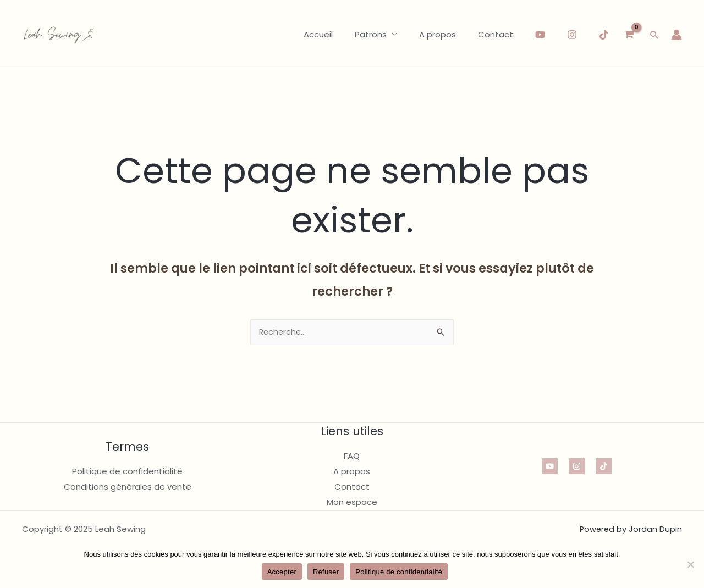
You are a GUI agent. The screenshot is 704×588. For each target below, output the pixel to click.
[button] (654, 35)
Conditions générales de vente (128, 487)
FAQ (352, 457)
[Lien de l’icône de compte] (676, 35)
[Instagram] (572, 35)
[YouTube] (540, 35)
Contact (498, 34)
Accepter (282, 572)
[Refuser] (690, 564)
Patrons (384, 34)
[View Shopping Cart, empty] (629, 35)
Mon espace (352, 503)
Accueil (337, 34)
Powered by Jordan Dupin (630, 529)
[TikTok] (604, 35)
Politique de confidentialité (127, 472)
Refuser (326, 572)
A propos (446, 34)
